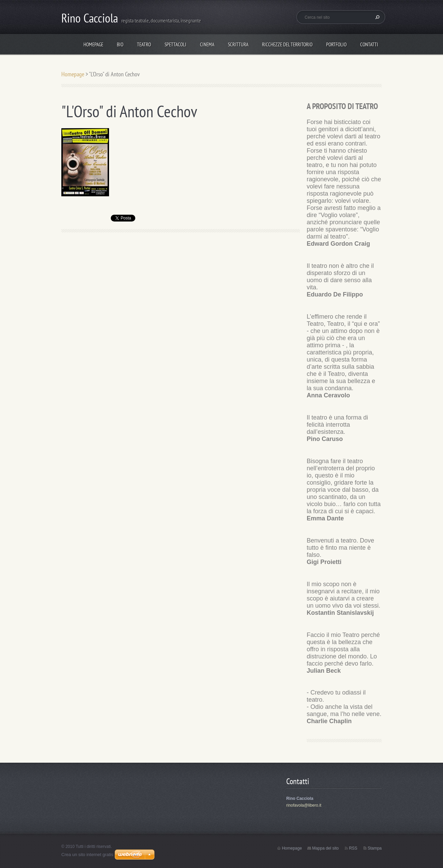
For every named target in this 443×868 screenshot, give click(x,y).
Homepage (93, 44)
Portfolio (336, 44)
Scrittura (238, 44)
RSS (353, 848)
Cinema (207, 44)
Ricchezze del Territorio (287, 44)
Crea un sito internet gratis (87, 855)
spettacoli (175, 44)
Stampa (375, 848)
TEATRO (144, 44)
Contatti (369, 44)
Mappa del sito (325, 848)
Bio (120, 44)
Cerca (377, 17)
